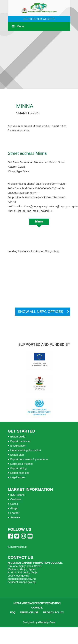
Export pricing (18, 468)
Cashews (16, 499)
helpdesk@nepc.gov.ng (22, 582)
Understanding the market (26, 450)
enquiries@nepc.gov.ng (22, 579)
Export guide (18, 437)
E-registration (18, 446)
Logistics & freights (21, 464)
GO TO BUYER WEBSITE (39, 19)
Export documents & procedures (29, 459)
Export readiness (20, 441)
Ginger (14, 508)
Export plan (17, 455)
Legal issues (18, 477)
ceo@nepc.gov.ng (18, 576)
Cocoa (14, 504)
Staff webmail (18, 547)
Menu (18, 26)
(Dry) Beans (17, 495)
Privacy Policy (54, 612)
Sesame (15, 517)
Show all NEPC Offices (40, 312)
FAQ (13, 612)
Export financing (20, 473)
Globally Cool (47, 622)
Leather (15, 513)
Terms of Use (29, 612)
